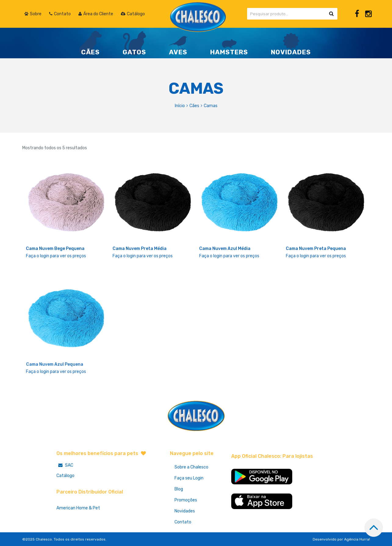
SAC (65, 465)
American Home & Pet (78, 508)
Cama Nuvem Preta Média (140, 249)
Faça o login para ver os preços (56, 256)
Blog (179, 489)
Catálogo (65, 476)
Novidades (185, 511)
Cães (194, 106)
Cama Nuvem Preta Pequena (316, 249)
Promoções (186, 500)
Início (180, 106)
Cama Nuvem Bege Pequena (55, 249)
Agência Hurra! (357, 539)
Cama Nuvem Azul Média (225, 249)
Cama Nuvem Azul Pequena (55, 365)
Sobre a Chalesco (191, 467)
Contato (183, 522)
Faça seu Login (189, 478)
